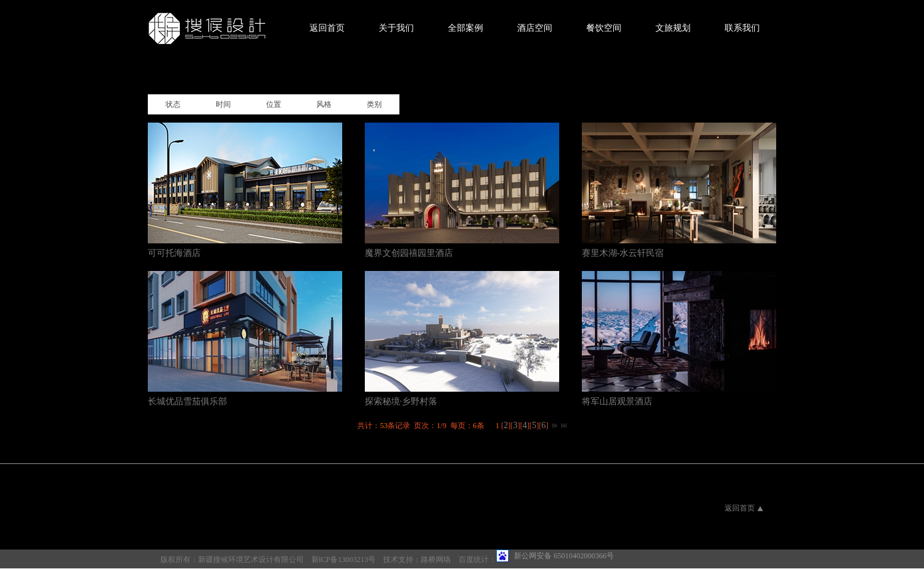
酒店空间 (535, 28)
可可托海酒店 (174, 253)
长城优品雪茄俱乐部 (187, 401)
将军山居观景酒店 (617, 401)
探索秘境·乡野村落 (401, 401)
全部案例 (465, 28)
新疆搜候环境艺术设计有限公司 (251, 560)
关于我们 (396, 28)
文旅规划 (673, 28)
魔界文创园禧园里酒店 (409, 253)
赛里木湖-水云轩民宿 (623, 253)
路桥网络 (436, 560)
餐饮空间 (604, 28)
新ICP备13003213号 (344, 560)
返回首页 (327, 28)
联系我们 (742, 28)
